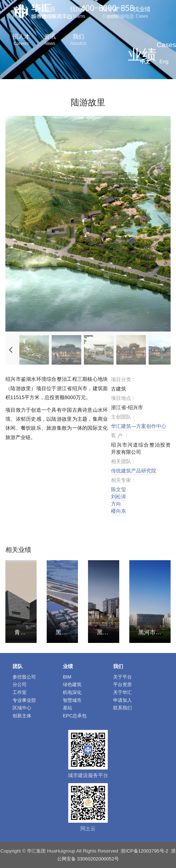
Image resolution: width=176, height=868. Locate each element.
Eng (164, 61)
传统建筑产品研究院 (134, 471)
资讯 (50, 40)
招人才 (21, 40)
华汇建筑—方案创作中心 (139, 426)
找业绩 (142, 13)
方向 (116, 504)
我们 (78, 40)
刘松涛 (119, 497)
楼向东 (119, 511)
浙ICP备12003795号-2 (144, 851)
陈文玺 (119, 489)
